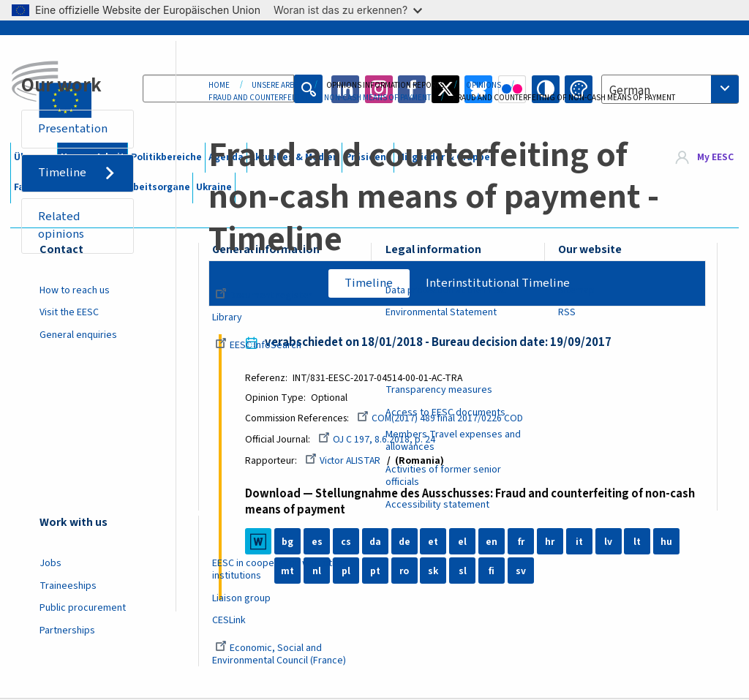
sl (464, 572)
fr (522, 543)
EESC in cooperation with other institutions (279, 569)
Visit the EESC (69, 312)
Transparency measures (439, 390)
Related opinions (62, 226)
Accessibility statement (437, 505)
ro (406, 572)
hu (668, 543)
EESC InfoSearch (258, 345)
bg (289, 543)
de (406, 543)
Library (227, 317)
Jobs (50, 563)
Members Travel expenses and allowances (453, 441)
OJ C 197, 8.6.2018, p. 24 (378, 440)
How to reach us (75, 290)
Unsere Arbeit (278, 85)
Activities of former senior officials (443, 476)
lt (639, 543)
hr (551, 543)
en (493, 543)
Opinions (483, 85)
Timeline (63, 173)
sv (522, 572)
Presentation (74, 129)
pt (377, 572)
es (319, 543)
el (464, 543)
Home (219, 85)
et (434, 543)
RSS (567, 312)
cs (347, 543)
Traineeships (68, 586)
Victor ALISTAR (344, 462)
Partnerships (67, 631)
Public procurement (83, 608)
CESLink (229, 620)
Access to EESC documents (445, 413)
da (377, 543)
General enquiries (78, 335)
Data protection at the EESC (446, 290)
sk (434, 572)
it (581, 543)
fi (493, 572)
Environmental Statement (441, 312)
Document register (264, 296)
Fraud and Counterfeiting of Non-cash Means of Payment (320, 98)
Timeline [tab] (369, 283)
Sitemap (576, 290)
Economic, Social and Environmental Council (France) (280, 654)
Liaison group (241, 598)
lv (610, 543)
